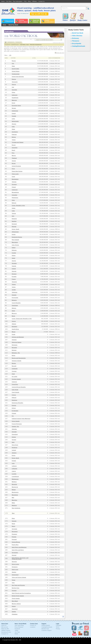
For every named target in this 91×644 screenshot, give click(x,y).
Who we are (5, 627)
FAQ (25, 1)
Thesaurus (76, 41)
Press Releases (19, 627)
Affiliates (34, 1)
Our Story (9, 1)
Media (16, 634)
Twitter (16, 630)
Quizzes (73, 17)
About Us (4, 625)
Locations (33, 627)
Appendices (18, 42)
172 (10, 55)
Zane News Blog (19, 625)
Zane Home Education (22, 21)
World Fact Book (13, 25)
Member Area (45, 629)
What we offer (5, 629)
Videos (65, 17)
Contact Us (41, 1)
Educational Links (6, 632)
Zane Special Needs (34, 21)
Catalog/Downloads (79, 46)
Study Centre (82, 17)
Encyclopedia (77, 43)
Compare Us (5, 634)
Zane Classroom (8, 21)
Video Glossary (77, 36)
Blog (29, 1)
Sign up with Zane (39, 14)
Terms (58, 627)
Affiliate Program (6, 630)
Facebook (17, 629)
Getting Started (46, 625)
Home (3, 1)
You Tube (17, 632)
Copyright (59, 625)
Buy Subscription (18, 1)
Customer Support (47, 630)
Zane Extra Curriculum (48, 21)
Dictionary (75, 38)
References (11, 42)
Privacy (58, 629)
